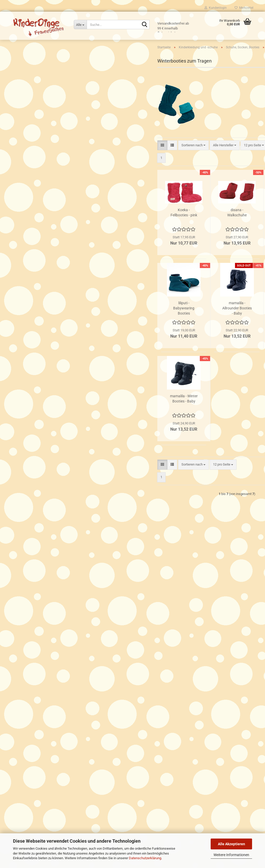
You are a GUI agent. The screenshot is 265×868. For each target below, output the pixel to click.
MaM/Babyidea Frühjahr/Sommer (39, 242)
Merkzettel (244, 8)
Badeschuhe (28, 168)
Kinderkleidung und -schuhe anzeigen (42, 109)
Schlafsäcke (24, 131)
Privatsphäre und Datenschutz (33, 673)
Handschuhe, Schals (30, 272)
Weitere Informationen (231, 855)
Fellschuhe (27, 205)
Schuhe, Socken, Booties (33, 153)
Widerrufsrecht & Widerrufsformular (37, 667)
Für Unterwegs (22, 318)
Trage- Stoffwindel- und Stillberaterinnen (41, 685)
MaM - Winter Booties (227, 233)
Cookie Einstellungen (26, 703)
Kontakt (17, 691)
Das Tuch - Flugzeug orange (47, 454)
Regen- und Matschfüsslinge (40, 190)
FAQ (14, 649)
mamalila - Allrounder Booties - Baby (174, 329)
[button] (100, 166)
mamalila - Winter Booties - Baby (121, 420)
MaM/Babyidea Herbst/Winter (37, 249)
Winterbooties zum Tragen (38, 198)
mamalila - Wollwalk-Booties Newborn (227, 329)
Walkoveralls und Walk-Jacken (38, 264)
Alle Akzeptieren (231, 844)
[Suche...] (80, 25)
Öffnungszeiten (22, 655)
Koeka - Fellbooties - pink (121, 233)
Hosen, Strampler (28, 146)
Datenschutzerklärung (145, 858)
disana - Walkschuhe (174, 233)
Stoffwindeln (21, 90)
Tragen (16, 70)
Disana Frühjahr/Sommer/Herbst (39, 227)
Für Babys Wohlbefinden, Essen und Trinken (43, 308)
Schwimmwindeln (28, 220)
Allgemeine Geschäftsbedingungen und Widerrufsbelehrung (55, 679)
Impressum (19, 697)
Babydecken (24, 116)
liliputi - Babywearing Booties (121, 329)
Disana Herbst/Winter (31, 235)
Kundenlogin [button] (216, 8)
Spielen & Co (20, 329)
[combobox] (131, 166)
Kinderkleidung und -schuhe (31, 100)
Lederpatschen (30, 175)
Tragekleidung (22, 80)
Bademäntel (24, 279)
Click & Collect (21, 643)
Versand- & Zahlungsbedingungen (36, 661)
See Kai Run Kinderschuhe (38, 212)
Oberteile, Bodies (27, 139)
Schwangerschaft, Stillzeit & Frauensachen (43, 288)
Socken (24, 183)
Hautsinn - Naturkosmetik (30, 298)
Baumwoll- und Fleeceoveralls (37, 257)
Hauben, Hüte (25, 124)
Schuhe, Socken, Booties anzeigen (44, 161)
